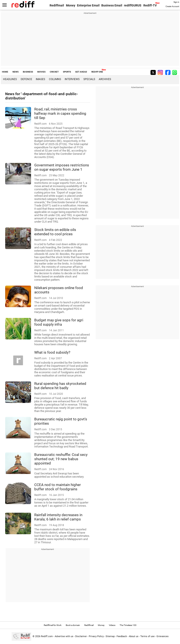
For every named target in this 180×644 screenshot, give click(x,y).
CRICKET (54, 72)
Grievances (163, 636)
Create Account (172, 6)
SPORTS (67, 72)
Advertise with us (64, 636)
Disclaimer (81, 636)
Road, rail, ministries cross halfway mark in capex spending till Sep (60, 113)
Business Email (112, 5)
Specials (89, 79)
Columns (55, 79)
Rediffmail (57, 5)
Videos (112, 625)
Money (71, 5)
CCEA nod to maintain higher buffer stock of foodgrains (58, 487)
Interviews (72, 79)
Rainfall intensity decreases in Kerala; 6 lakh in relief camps (58, 517)
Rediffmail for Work (53, 625)
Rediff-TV (150, 5)
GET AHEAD (81, 72)
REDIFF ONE (97, 72)
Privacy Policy (96, 636)
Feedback (122, 636)
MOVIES (41, 72)
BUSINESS (28, 72)
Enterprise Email (88, 5)
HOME (5, 72)
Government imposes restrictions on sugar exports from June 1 (62, 167)
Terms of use (147, 636)
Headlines (10, 79)
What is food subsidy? (52, 352)
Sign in (176, 2)
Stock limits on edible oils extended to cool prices (55, 232)
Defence (26, 79)
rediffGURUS (133, 5)
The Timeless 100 (128, 625)
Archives (105, 79)
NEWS (16, 72)
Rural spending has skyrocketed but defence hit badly (60, 386)
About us (134, 636)
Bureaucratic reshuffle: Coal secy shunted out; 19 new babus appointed (61, 459)
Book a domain (73, 625)
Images (40, 79)
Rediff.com (47, 636)
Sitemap (110, 636)
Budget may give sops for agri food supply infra (59, 322)
